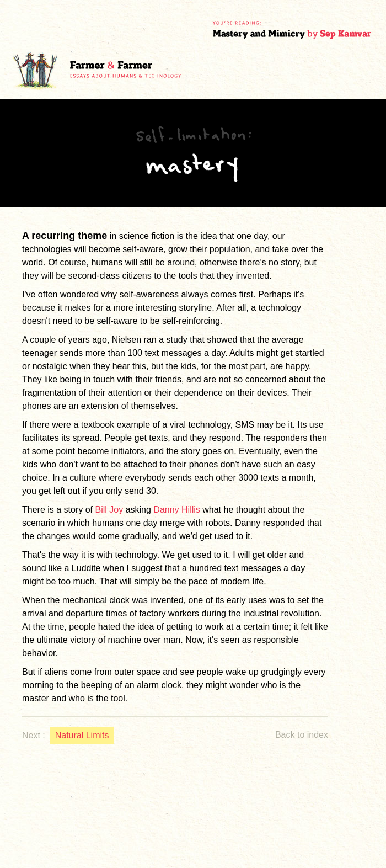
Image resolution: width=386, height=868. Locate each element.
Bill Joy (109, 510)
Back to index (302, 735)
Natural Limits (82, 735)
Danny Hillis (176, 510)
